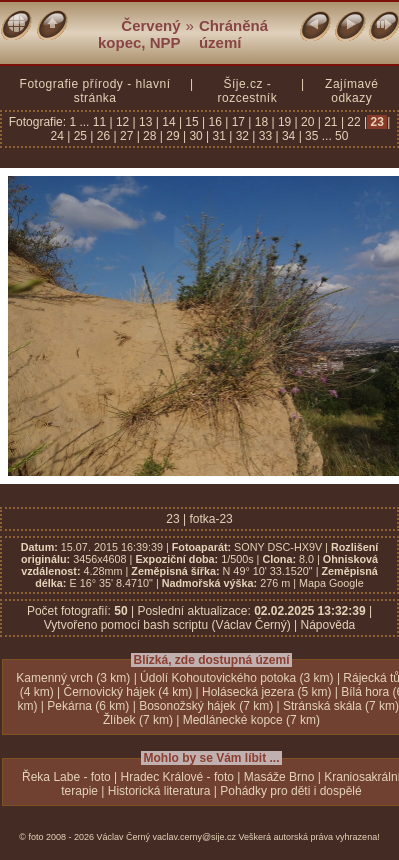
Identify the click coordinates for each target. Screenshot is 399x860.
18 (261, 122)
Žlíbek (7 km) (138, 720)
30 (196, 136)
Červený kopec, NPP (139, 34)
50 (341, 136)
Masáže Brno (279, 777)
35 (312, 136)
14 (169, 122)
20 (308, 122)
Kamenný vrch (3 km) (73, 678)
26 (103, 136)
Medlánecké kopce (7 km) (251, 720)
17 (238, 122)
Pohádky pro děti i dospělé (290, 791)
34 (289, 136)
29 (173, 136)
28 (150, 136)
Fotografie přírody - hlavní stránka (95, 91)
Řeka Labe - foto (66, 777)
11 (101, 122)
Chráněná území (233, 34)
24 (59, 136)
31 (219, 136)
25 (80, 136)
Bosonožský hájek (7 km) (206, 706)
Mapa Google (331, 583)
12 (123, 122)
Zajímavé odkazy (351, 91)
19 (285, 122)
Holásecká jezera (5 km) (266, 692)
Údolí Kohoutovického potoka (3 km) (236, 678)
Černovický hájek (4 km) (128, 692)
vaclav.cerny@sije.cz (195, 837)
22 (354, 122)
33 (265, 136)
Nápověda (328, 625)
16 (215, 122)
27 (127, 136)
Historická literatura (159, 791)
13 (146, 122)
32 (242, 136)
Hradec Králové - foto (177, 777)
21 (331, 122)
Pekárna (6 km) (88, 706)
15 (192, 122)
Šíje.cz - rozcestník (247, 91)
